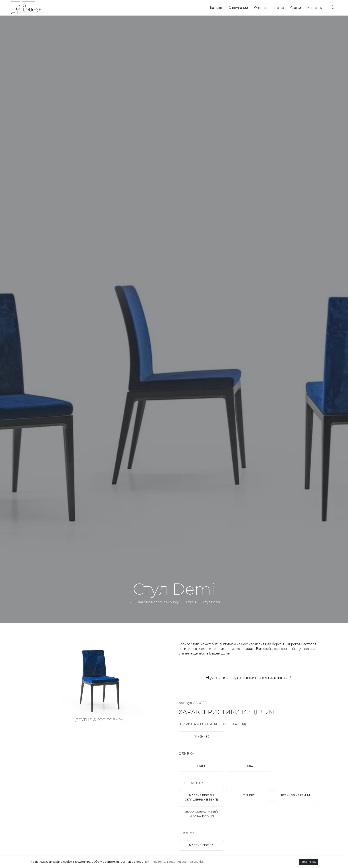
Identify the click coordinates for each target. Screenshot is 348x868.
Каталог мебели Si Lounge (159, 602)
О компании (238, 8)
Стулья (191, 602)
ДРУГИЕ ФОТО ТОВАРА (100, 720)
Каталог (216, 8)
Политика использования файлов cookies (174, 862)
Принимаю (309, 862)
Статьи (296, 8)
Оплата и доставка (269, 8)
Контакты (315, 8)
